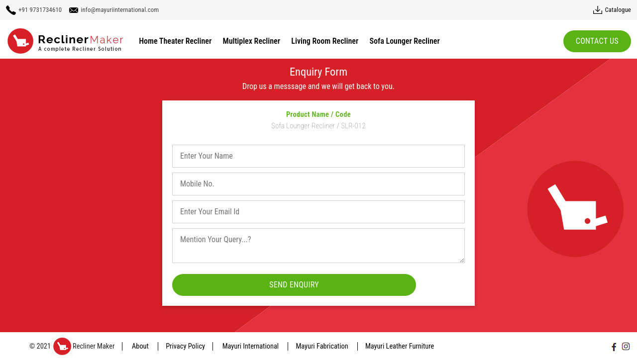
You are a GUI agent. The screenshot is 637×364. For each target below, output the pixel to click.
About (141, 346)
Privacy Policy (185, 346)
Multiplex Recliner (252, 41)
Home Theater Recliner (175, 41)
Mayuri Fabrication (323, 346)
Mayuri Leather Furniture (400, 346)
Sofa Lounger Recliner (405, 41)
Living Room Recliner (325, 41)
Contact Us (597, 41)
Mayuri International (252, 346)
